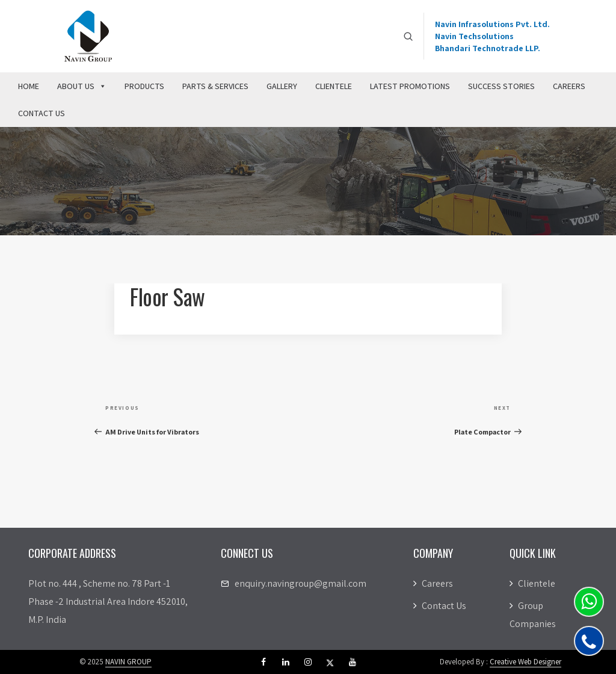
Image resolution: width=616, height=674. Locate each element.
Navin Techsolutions (474, 36)
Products (144, 86)
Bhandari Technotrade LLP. (488, 48)
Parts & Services (215, 86)
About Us (82, 86)
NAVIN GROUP (128, 662)
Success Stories (501, 86)
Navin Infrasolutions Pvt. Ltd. (492, 24)
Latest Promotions (410, 86)
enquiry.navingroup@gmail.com (300, 583)
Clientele (334, 86)
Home (29, 86)
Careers (569, 86)
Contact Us (42, 113)
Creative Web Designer (525, 662)
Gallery (282, 86)
